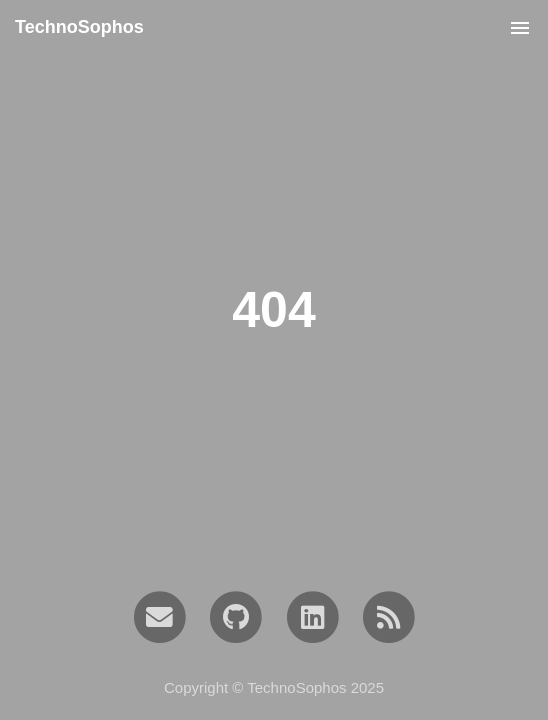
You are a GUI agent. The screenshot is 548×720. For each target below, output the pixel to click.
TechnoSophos (79, 27)
